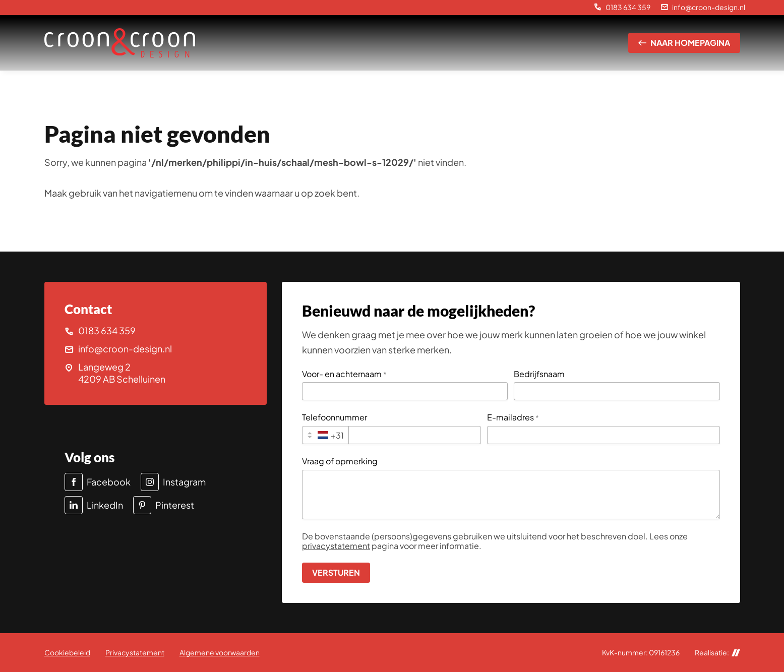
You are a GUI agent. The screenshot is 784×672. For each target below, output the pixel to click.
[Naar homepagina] (684, 43)
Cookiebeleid (67, 652)
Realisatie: (717, 653)
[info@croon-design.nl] (703, 8)
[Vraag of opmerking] (511, 495)
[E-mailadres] (604, 435)
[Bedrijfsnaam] (617, 391)
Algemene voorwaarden (220, 652)
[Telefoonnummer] (414, 435)
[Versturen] (336, 573)
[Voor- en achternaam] (405, 391)
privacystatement (336, 546)
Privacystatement (135, 652)
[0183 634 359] (622, 8)
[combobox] (325, 435)
